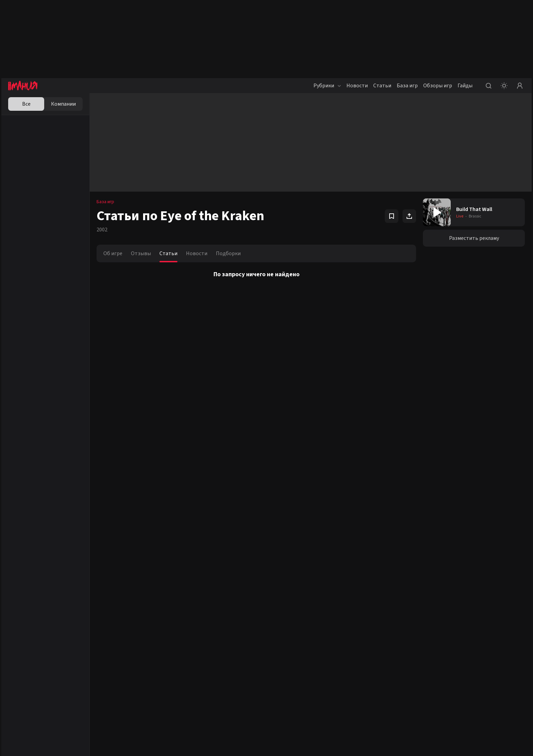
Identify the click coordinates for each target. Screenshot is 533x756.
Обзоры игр (438, 86)
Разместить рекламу (474, 238)
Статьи (382, 86)
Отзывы (141, 253)
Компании (63, 104)
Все (26, 104)
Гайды (465, 86)
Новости (357, 86)
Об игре (113, 253)
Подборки (228, 253)
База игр (407, 86)
